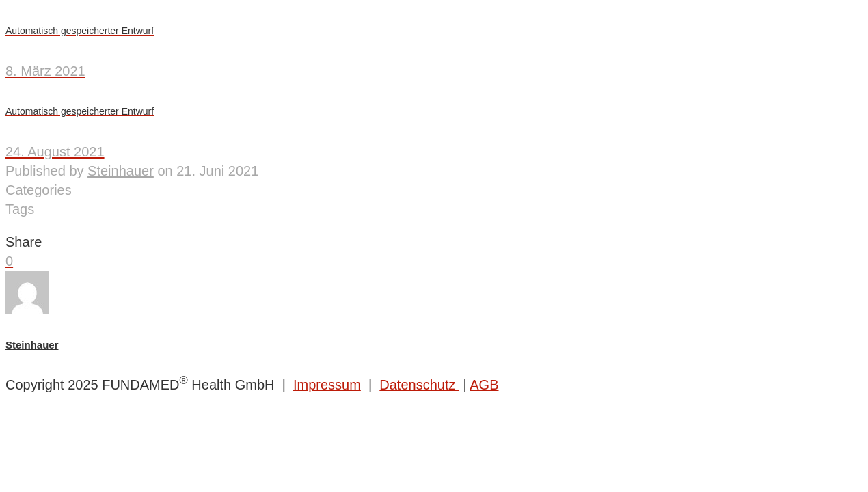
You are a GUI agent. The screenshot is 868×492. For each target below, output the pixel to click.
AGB (484, 384)
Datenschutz (419, 384)
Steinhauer (121, 171)
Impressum (327, 384)
